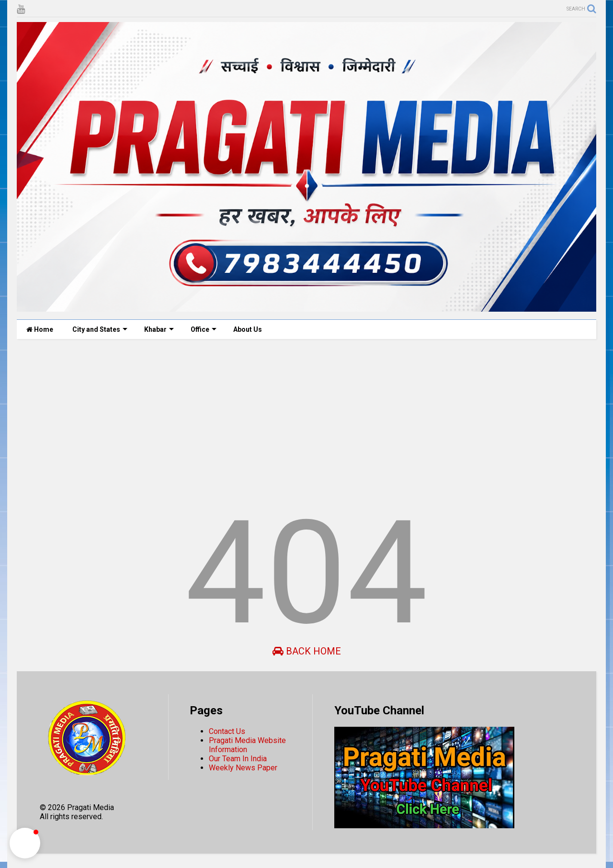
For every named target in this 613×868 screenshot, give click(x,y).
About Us (248, 329)
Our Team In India (238, 759)
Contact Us (227, 731)
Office (204, 329)
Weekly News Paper (243, 768)
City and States (100, 329)
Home (40, 329)
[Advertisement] (304, 420)
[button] (25, 843)
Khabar (159, 329)
